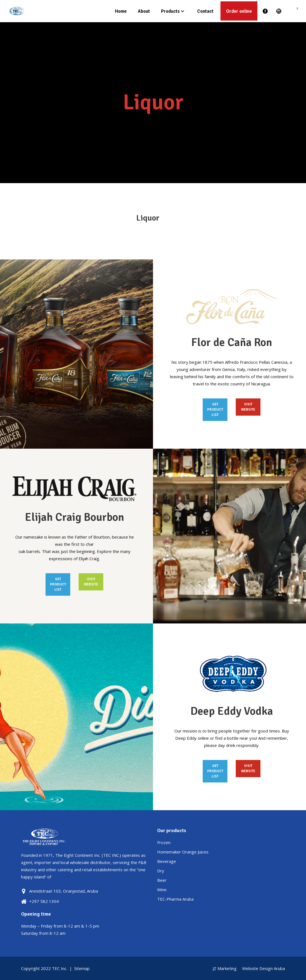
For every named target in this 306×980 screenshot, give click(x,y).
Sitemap (82, 968)
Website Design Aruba (264, 968)
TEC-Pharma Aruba (175, 899)
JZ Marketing (225, 968)
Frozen (164, 842)
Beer (162, 880)
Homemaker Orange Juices (183, 852)
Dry (161, 871)
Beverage (167, 861)
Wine (162, 890)
